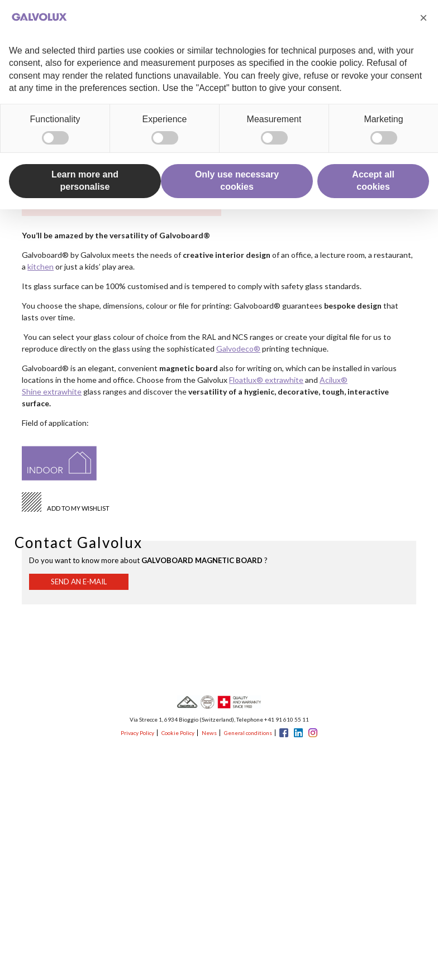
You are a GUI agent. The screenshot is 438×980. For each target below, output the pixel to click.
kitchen (41, 266)
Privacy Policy (137, 733)
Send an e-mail (79, 582)
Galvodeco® (238, 349)
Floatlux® (247, 380)
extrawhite (284, 380)
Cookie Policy (178, 733)
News (209, 733)
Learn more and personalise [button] (85, 181)
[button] (423, 18)
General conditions (248, 733)
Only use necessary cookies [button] (237, 181)
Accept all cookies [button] (373, 181)
